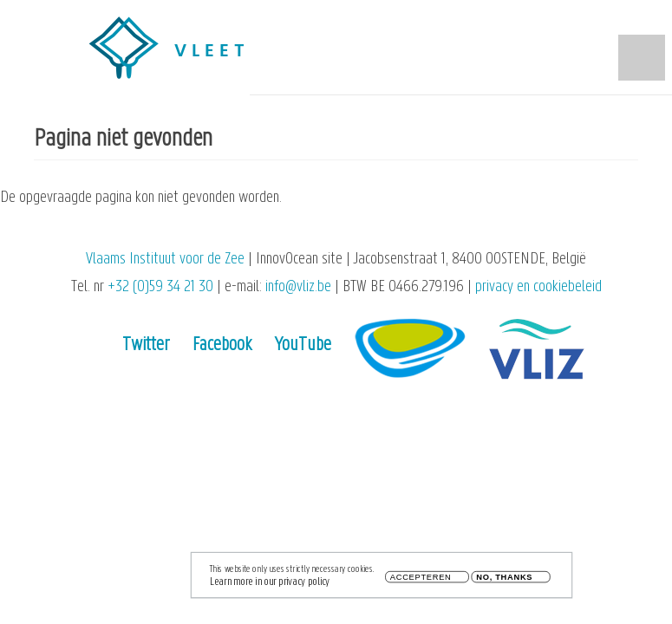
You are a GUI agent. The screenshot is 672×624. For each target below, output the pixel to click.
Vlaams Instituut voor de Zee (165, 260)
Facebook (222, 345)
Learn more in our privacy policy (270, 585)
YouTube (303, 345)
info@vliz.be (298, 287)
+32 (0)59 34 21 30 (160, 287)
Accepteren (421, 580)
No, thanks (504, 580)
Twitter (146, 345)
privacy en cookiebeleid (538, 287)
